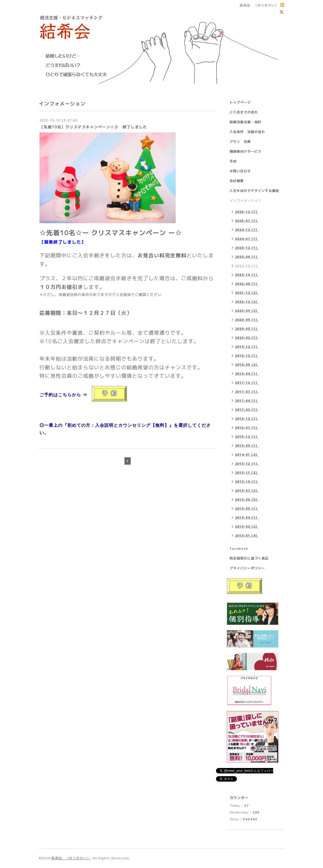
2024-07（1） (247, 239)
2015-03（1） (247, 446)
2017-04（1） (247, 401)
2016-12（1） (247, 419)
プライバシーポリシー (247, 568)
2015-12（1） (247, 437)
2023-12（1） (247, 248)
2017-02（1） (247, 410)
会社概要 (237, 181)
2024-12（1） (247, 230)
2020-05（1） (247, 320)
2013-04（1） (247, 518)
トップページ (240, 102)
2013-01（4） (247, 536)
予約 (233, 161)
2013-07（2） (247, 491)
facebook (239, 548)
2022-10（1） (247, 275)
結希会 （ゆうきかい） (71, 858)
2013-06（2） (247, 500)
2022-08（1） (247, 284)
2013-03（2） (247, 527)
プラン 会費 (240, 142)
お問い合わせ (240, 171)
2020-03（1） (247, 329)
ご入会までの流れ (244, 112)
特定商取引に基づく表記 (249, 558)
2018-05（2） (247, 365)
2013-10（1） (247, 482)
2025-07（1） (247, 221)
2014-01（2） (247, 455)
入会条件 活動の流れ (247, 132)
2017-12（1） (247, 383)
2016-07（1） (247, 428)
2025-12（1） (247, 212)
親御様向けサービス (246, 151)
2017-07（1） (247, 392)
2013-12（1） (247, 464)
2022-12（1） (247, 266)
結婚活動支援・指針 (246, 122)
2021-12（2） (247, 293)
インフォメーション (246, 200)
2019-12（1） (247, 347)
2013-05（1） (247, 509)
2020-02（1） (247, 338)
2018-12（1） (247, 356)
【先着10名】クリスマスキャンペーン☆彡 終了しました (93, 127)
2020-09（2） (247, 311)
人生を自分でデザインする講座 (254, 191)
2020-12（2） (247, 302)
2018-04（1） (247, 374)
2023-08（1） (247, 257)
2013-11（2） (247, 473)
